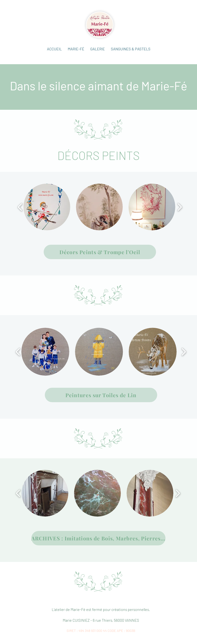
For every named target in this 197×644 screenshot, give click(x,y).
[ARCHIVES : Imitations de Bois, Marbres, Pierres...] (98, 538)
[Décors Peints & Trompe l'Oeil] (100, 252)
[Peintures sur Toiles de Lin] (101, 395)
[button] (97, 49)
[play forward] (180, 207)
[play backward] (20, 207)
